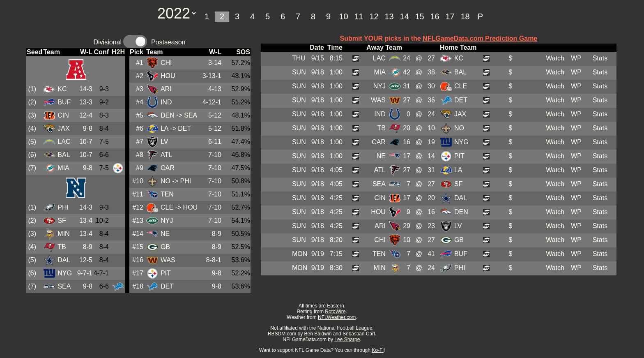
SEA (64, 286)
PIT (166, 273)
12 (374, 16)
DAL (64, 260)
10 (343, 16)
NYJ (167, 221)
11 (359, 16)
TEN (167, 194)
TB (62, 247)
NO (166, 181)
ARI (166, 89)
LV (164, 142)
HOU (168, 76)
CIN (63, 115)
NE (165, 234)
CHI (166, 63)
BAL (64, 155)
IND (166, 102)
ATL (166, 155)
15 (419, 16)
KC (62, 89)
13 (389, 16)
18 (465, 16)
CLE (167, 207)
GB (165, 247)
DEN (168, 115)
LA (164, 128)
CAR (168, 168)
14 (404, 16)
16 (435, 16)
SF (62, 221)
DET (167, 286)
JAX (63, 128)
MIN (63, 234)
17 (450, 16)
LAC (64, 142)
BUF (64, 102)
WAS (168, 260)
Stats (600, 58)
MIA (63, 168)
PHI (63, 207)
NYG (65, 273)
